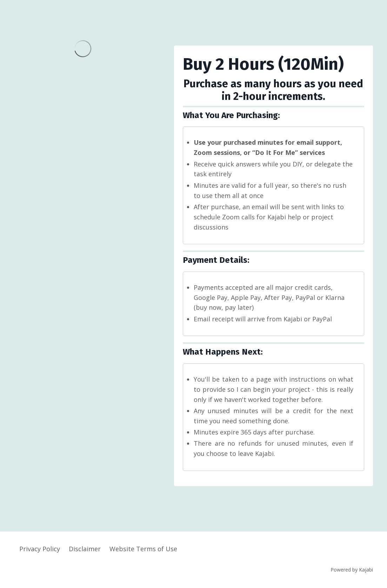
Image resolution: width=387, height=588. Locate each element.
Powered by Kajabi (352, 570)
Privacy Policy (40, 549)
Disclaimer (85, 549)
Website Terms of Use (143, 549)
